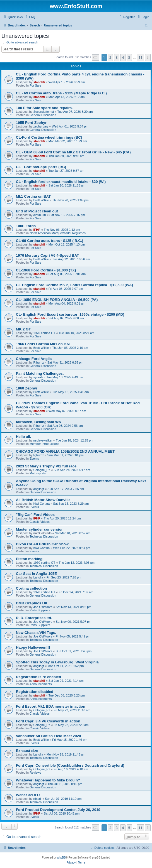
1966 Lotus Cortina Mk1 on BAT (44, 344)
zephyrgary (41, 126)
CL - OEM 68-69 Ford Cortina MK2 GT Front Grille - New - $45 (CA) (73, 152)
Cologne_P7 (42, 470)
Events (34, 458)
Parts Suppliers (40, 610)
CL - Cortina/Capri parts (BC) (41, 167)
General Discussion (43, 115)
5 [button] (129, 57)
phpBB (62, 858)
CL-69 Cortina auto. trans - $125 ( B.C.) (50, 241)
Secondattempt (44, 112)
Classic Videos (40, 522)
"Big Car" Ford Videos (35, 515)
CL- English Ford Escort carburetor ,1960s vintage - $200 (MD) (70, 314)
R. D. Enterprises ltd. (34, 618)
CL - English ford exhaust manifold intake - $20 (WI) (61, 182)
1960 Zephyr (27, 388)
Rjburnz (38, 362)
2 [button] (110, 57)
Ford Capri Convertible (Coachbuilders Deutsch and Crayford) (70, 765)
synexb (38, 377)
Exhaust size (27, 751)
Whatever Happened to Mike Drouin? (48, 780)
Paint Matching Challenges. (40, 373)
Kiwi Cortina (41, 504)
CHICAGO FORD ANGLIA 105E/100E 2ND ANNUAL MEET (65, 451)
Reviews (35, 773)
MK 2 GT (23, 329)
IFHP (37, 230)
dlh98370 (39, 215)
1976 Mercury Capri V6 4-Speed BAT (47, 255)
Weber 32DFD (28, 795)
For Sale (35, 85)
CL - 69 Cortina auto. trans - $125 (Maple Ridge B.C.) (61, 93)
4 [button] (123, 57)
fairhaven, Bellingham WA (38, 422)
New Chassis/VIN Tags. (36, 633)
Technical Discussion (44, 536)
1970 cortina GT (44, 333)
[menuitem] (30, 17)
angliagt (39, 489)
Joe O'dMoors (43, 607)
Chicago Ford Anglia (34, 359)
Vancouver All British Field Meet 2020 (48, 736)
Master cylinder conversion (40, 529)
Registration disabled (35, 692)
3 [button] (117, 57)
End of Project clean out (37, 211)
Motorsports (38, 473)
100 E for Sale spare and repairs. (44, 108)
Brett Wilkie (41, 200)
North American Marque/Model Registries (58, 233)
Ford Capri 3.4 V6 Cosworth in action (48, 721)
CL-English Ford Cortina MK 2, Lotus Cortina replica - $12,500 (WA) (74, 285)
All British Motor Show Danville (43, 500)
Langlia (38, 577)
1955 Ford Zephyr (31, 123)
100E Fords (26, 226)
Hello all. (23, 437)
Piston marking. (30, 559)
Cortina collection (31, 588)
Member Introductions (44, 444)
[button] (96, 57)
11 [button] (140, 57)
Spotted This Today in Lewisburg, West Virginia (57, 662)
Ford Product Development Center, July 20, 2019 (58, 810)
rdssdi (37, 799)
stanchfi (39, 82)
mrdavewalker (43, 440)
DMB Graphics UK (32, 603)
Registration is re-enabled (38, 677)
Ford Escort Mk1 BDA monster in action (51, 706)
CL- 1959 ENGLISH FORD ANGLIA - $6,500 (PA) (57, 300)
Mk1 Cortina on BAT (33, 196)
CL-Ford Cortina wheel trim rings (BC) (49, 137)
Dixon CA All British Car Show (42, 544)
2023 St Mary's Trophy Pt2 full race (46, 466)
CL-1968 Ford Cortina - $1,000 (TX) (46, 270)
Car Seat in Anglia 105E (36, 574)
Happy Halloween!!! (33, 647)
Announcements (41, 684)
